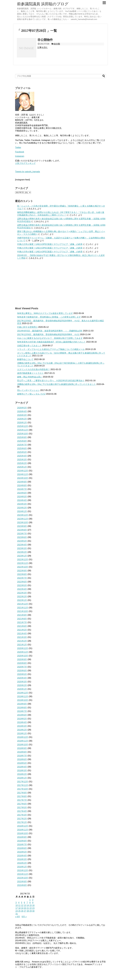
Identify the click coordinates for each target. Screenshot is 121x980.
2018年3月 (22, 770)
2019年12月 (23, 693)
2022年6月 (22, 582)
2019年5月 (22, 719)
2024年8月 (22, 485)
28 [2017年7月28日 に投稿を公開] (28, 911)
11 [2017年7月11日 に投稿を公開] (19, 905)
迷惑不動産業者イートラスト (30, 373)
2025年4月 (22, 456)
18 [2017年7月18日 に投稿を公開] (19, 908)
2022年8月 (22, 574)
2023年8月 (22, 530)
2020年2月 (22, 685)
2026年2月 (22, 419)
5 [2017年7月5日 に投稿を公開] (22, 903)
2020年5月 (22, 674)
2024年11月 (23, 474)
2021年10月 (23, 611)
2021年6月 (22, 626)
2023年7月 (22, 534)
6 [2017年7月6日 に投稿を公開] (24, 903)
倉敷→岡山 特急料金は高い (30, 377)
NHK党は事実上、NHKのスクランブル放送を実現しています (45, 313)
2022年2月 (22, 597)
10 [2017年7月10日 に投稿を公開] (17, 905)
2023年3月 (22, 548)
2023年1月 (22, 556)
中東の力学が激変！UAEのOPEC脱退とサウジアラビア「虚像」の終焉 (50, 244)
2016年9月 (22, 837)
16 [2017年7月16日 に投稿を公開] (33, 905)
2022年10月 (23, 567)
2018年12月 (23, 737)
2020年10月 (23, 656)
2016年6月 (22, 848)
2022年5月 (22, 585)
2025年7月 (22, 445)
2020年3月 (22, 682)
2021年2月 (22, 641)
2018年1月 (22, 778)
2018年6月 (22, 759)
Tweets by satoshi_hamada (27, 172)
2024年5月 (22, 497)
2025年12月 (23, 426)
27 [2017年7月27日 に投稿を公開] (25, 911)
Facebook (20, 152)
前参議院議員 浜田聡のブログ (43, 4)
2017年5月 (22, 807)
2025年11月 (23, 430)
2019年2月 (22, 730)
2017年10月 (23, 789)
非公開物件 (45, 40)
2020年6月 (22, 671)
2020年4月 (22, 678)
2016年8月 (22, 841)
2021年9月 (22, 615)
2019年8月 (22, 708)
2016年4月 (22, 856)
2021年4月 (22, 634)
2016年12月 (23, 826)
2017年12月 (23, 782)
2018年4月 (22, 767)
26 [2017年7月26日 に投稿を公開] (22, 911)
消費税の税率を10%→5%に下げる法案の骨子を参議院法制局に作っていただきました (56, 384)
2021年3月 (22, 637)
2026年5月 (22, 408)
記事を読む (43, 47)
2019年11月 (23, 696)
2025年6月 (22, 448)
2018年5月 (22, 763)
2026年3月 (22, 415)
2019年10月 (23, 700)
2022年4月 (22, 589)
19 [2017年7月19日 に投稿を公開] (22, 908)
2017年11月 (23, 785)
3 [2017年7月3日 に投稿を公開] (16, 903)
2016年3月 (22, 859)
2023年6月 (22, 537)
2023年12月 (23, 515)
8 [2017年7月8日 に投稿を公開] (30, 903)
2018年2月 (22, 774)
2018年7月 (22, 756)
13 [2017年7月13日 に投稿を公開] (25, 905)
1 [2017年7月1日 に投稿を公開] (30, 900)
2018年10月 (23, 745)
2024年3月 (22, 504)
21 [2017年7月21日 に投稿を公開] (28, 908)
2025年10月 (23, 434)
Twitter (18, 147)
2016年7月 (22, 845)
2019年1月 (22, 733)
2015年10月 (23, 878)
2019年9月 (22, 704)
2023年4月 (22, 545)
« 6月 (18, 917)
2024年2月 (22, 508)
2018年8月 (22, 752)
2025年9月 (22, 437)
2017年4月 (22, 811)
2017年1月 (22, 822)
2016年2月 (22, 863)
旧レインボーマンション (28, 390)
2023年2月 (22, 552)
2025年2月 (22, 463)
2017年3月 (22, 815)
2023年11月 (23, 519)
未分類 (57, 44)
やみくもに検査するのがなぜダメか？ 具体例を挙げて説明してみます (50, 338)
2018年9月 (22, 748)
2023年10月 (23, 522)
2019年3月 (22, 726)
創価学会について (25, 359)
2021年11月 (23, 608)
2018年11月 (23, 741)
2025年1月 (22, 467)
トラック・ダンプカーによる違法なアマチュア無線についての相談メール (51, 349)
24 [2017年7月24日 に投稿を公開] (17, 911)
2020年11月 (23, 652)
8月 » (24, 917)
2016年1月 (22, 867)
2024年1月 (22, 511)
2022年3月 (22, 593)
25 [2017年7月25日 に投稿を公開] (19, 911)
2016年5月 (22, 852)
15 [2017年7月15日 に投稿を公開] (31, 905)
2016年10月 (23, 833)
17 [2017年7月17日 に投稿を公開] (17, 908)
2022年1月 (22, 600)
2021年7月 (22, 622)
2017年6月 (22, 804)
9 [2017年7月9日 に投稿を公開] (33, 903)
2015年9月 (22, 882)
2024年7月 (22, 489)
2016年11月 (23, 830)
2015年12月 (23, 870)
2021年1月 (22, 645)
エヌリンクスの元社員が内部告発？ (34, 369)
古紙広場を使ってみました (29, 346)
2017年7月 (22, 800)
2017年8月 (22, 796)
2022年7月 (22, 578)
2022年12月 (23, 559)
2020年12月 (23, 648)
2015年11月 (23, 874)
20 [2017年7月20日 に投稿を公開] (25, 908)
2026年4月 (22, 411)
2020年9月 (22, 659)
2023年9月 (22, 526)
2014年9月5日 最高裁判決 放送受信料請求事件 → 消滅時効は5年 (50, 331)
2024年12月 (23, 471)
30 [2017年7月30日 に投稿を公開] (33, 911)
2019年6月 (22, 715)
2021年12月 (23, 604)
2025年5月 (22, 452)
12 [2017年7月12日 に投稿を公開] (22, 905)
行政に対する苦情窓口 (27, 327)
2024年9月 (22, 482)
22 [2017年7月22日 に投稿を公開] (31, 908)
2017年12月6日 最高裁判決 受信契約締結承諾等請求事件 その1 (48, 334)
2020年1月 (22, 689)
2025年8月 (22, 441)
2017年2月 (22, 819)
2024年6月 (22, 493)
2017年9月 (22, 793)
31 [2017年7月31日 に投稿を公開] (17, 914)
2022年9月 (22, 571)
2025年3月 (22, 460)
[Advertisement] (60, 283)
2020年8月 (22, 663)
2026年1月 (22, 423)
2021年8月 (22, 619)
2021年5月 (22, 630)
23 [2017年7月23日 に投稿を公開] (33, 908)
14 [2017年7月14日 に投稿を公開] (28, 905)
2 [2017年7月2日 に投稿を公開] (33, 900)
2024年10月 (23, 478)
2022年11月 (23, 563)
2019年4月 (22, 722)
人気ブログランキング (25, 163)
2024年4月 (22, 500)
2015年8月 (22, 885)
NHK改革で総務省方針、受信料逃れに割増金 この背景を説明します (49, 317)
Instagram (20, 156)
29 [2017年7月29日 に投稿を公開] (31, 911)
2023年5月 (22, 541)
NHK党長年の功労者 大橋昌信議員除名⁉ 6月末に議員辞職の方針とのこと (51, 342)
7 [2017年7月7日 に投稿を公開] (27, 903)
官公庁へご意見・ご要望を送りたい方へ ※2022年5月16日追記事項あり (51, 381)
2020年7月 (22, 667)
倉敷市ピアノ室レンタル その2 (31, 394)
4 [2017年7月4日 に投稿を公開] (19, 903)
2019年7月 (22, 711)
